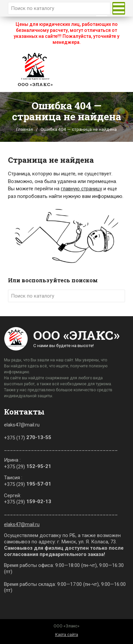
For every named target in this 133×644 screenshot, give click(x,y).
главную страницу (81, 189)
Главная (25, 129)
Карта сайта (67, 635)
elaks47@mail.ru (22, 524)
